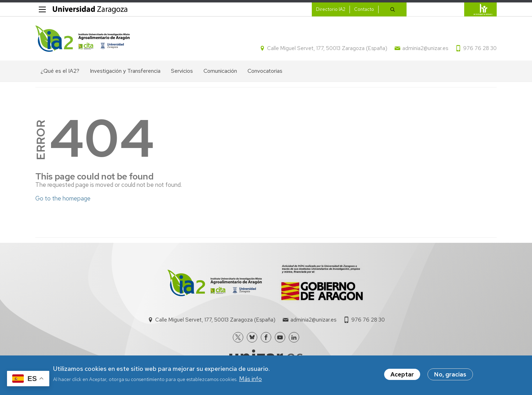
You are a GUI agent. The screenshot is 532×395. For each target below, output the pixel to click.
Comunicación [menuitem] (220, 71)
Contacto (364, 9)
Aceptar (402, 375)
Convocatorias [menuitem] (265, 71)
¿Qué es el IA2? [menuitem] (60, 71)
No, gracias (450, 375)
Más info (250, 379)
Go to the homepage (63, 198)
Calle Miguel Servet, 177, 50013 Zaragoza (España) (327, 48)
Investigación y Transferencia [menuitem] (125, 71)
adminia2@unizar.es (425, 48)
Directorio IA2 (331, 9)
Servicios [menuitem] (182, 71)
